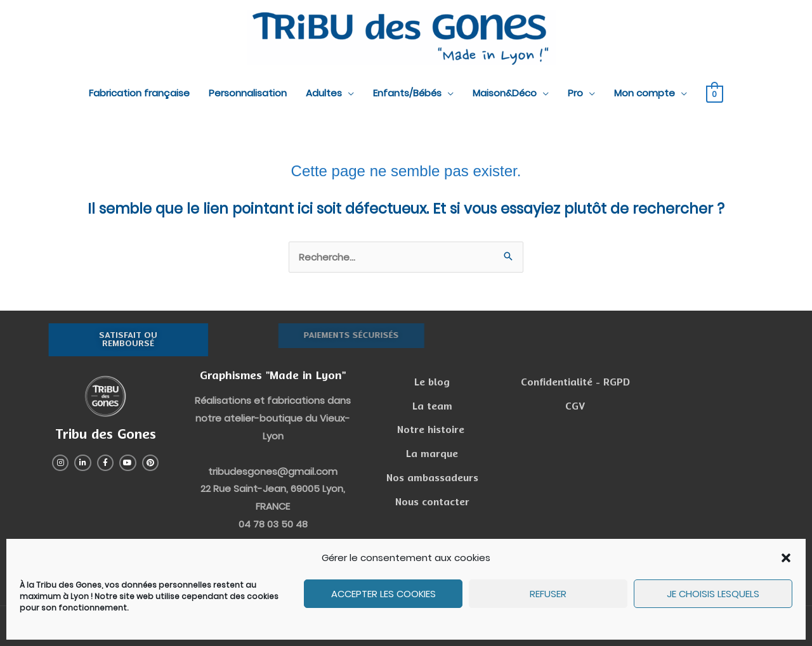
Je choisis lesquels (713, 594)
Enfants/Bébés (407, 93)
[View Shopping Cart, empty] (715, 94)
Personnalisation (248, 93)
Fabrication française (139, 93)
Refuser (548, 594)
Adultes (324, 93)
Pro (575, 93)
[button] (786, 558)
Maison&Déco (505, 93)
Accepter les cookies (383, 594)
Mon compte (645, 93)
